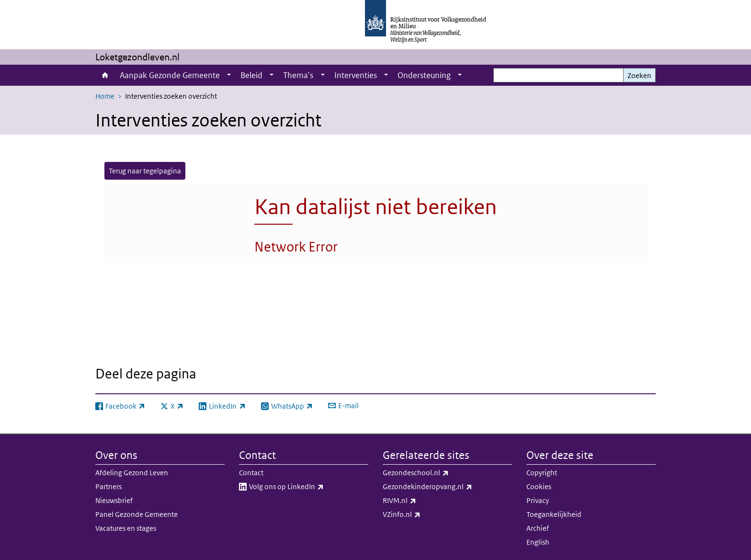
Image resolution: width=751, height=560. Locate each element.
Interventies (356, 75)
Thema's (298, 75)
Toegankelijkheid (554, 514)
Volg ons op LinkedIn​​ (307, 487)
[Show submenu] (229, 75)
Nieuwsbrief (114, 500)
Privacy (538, 500)
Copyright (542, 473)
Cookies (539, 486)
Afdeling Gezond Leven (132, 473)
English (538, 542)
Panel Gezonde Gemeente (137, 514)
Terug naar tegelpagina (145, 171)
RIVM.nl (421, 501)
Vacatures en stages (126, 528)
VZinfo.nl (423, 514)
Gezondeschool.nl (437, 473)
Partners (108, 486)
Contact (251, 473)
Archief (538, 528)
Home (105, 75)
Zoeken (639, 75)
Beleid (251, 75)
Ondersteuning (424, 75)
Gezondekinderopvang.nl (447, 487)
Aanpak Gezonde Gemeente (170, 75)
